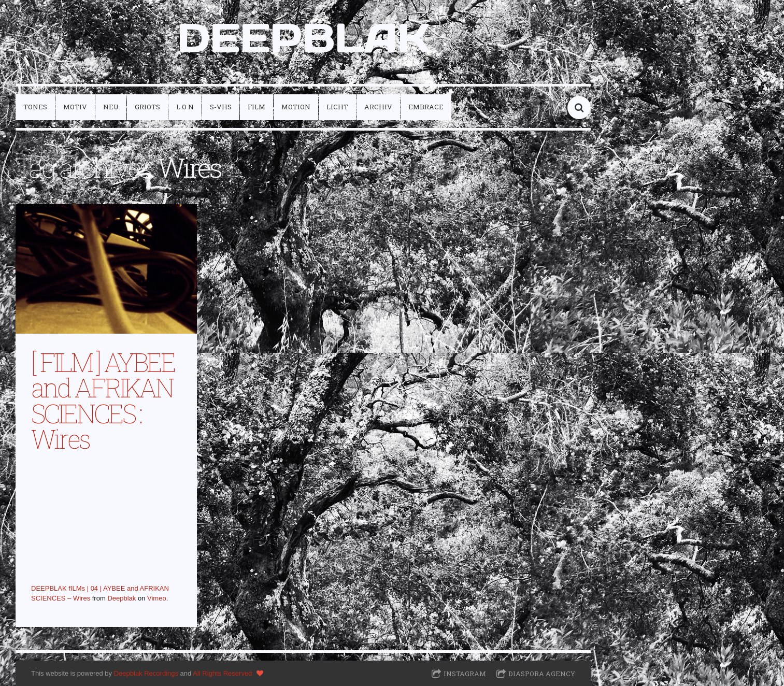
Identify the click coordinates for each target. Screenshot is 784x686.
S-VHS (221, 107)
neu (111, 107)
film (256, 107)
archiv (378, 107)
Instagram (465, 674)
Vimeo (157, 598)
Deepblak (122, 598)
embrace (426, 107)
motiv (75, 107)
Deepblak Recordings (146, 673)
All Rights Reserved (222, 673)
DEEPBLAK (303, 38)
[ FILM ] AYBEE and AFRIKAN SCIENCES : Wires (103, 400)
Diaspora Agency (542, 674)
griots (147, 107)
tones (35, 107)
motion (296, 107)
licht (337, 107)
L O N (185, 107)
